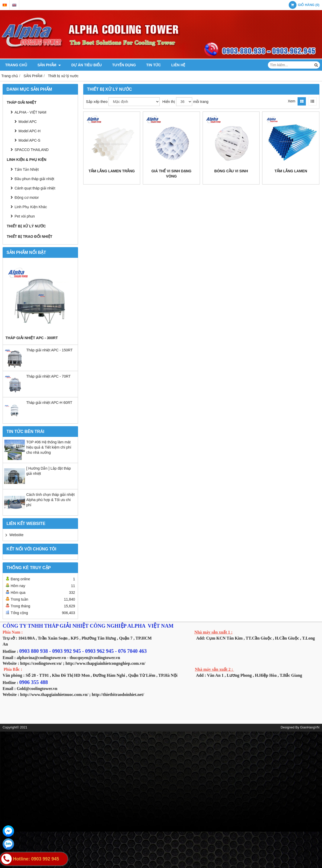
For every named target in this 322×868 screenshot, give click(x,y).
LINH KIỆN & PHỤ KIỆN (27, 160)
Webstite (16, 535)
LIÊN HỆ (178, 65)
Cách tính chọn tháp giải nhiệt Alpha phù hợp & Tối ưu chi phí (50, 500)
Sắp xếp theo (97, 102)
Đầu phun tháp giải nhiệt (34, 179)
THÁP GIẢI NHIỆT (22, 102)
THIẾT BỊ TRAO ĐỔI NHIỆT (30, 236)
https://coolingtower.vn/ (41, 663)
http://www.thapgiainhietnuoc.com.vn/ (54, 695)
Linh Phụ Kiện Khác (31, 207)
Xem (291, 101)
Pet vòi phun (25, 216)
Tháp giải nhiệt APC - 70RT (49, 376)
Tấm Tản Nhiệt (27, 169)
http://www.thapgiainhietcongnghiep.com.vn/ (105, 663)
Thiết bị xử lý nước (26, 226)
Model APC (28, 122)
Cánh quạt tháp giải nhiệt (35, 188)
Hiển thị (169, 102)
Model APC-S (29, 140)
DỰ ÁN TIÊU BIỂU (86, 65)
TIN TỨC (153, 65)
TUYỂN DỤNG (124, 65)
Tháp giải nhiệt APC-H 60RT (49, 403)
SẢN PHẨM (49, 65)
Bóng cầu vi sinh (231, 171)
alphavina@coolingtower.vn (41, 658)
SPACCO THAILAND (32, 150)
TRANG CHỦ (16, 65)
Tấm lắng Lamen (291, 171)
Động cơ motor (27, 198)
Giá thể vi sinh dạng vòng (171, 174)
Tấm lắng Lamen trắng (112, 171)
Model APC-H (30, 131)
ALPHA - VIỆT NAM (30, 112)
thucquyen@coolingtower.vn (95, 658)
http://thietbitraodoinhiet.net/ (118, 695)
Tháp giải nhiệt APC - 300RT (32, 338)
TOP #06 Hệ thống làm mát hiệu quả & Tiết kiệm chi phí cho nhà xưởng (49, 447)
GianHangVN (310, 727)
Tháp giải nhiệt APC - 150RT (49, 350)
